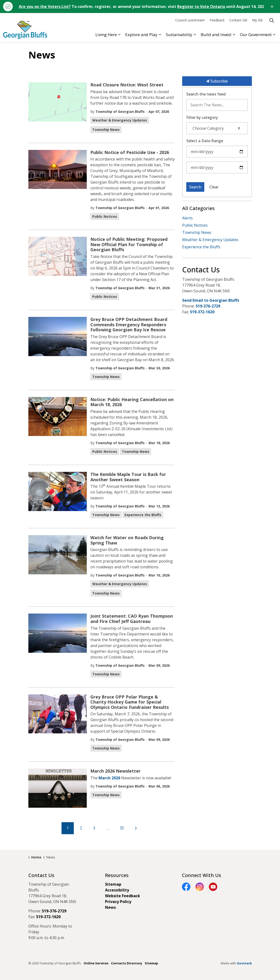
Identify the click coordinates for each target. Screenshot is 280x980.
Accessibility (117, 890)
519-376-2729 (208, 306)
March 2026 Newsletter (115, 771)
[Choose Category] (217, 128)
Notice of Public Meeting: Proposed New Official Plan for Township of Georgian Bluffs (129, 245)
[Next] (136, 828)
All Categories (198, 208)
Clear (214, 187)
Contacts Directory (127, 963)
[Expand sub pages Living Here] (119, 35)
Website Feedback (123, 896)
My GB (257, 20)
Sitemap (113, 884)
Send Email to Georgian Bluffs (211, 300)
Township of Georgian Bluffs (120, 112)
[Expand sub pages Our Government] (274, 35)
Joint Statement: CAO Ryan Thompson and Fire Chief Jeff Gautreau (132, 619)
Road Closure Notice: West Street (127, 85)
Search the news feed (206, 94)
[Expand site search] (272, 20)
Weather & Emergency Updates (120, 120)
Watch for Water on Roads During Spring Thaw (127, 540)
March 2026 (109, 778)
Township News (106, 130)
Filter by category (202, 117)
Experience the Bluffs (143, 515)
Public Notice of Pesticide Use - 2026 (130, 153)
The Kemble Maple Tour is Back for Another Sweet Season (128, 477)
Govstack (244, 963)
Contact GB (238, 20)
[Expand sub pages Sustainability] (195, 35)
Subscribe (217, 81)
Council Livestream (190, 20)
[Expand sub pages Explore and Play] (160, 35)
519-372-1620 (202, 312)
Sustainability (179, 35)
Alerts (187, 218)
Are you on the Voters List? (45, 6)
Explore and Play (141, 35)
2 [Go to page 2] (81, 828)
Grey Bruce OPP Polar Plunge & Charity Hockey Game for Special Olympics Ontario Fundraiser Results (130, 702)
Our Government (256, 35)
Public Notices (105, 216)
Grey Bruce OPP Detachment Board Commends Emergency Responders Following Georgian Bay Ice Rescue (129, 325)
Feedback (217, 20)
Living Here (106, 35)
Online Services (96, 963)
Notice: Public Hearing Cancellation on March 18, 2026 (132, 402)
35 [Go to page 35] (122, 828)
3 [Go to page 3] (94, 828)
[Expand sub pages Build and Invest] (234, 35)
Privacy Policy (118, 902)
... (108, 828)
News (110, 907)
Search (195, 187)
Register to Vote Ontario (201, 6)
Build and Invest (216, 35)
